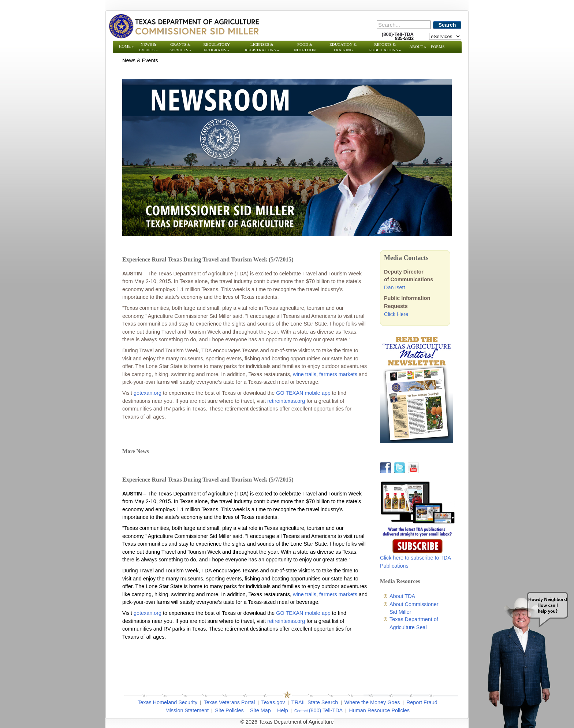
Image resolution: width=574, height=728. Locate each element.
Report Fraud (422, 702)
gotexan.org (148, 393)
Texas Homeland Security (167, 702)
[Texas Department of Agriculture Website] (184, 26)
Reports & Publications (385, 47)
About (418, 47)
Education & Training (343, 47)
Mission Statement (187, 710)
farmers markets (338, 374)
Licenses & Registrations (262, 47)
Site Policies (229, 710)
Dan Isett (395, 287)
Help (283, 710)
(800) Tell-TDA (326, 710)
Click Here (396, 314)
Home (126, 46)
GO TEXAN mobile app (303, 393)
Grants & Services (180, 47)
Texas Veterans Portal (229, 702)
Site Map (260, 710)
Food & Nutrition (305, 47)
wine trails (305, 374)
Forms (438, 47)
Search (447, 25)
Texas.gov (273, 702)
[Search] (404, 25)
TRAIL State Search (315, 702)
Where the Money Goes (372, 702)
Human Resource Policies (379, 710)
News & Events (148, 47)
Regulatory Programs (217, 47)
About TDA (402, 596)
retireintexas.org (286, 401)
